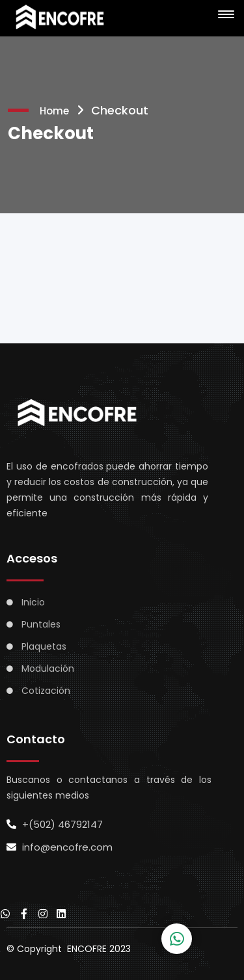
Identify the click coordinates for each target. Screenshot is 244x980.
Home (54, 111)
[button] (224, 15)
